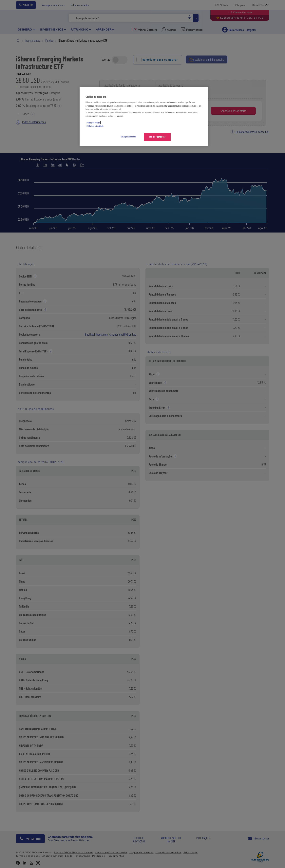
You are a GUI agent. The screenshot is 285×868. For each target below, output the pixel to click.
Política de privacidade (95, 126)
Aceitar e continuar (157, 137)
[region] (144, 116)
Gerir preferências (128, 136)
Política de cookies (93, 123)
